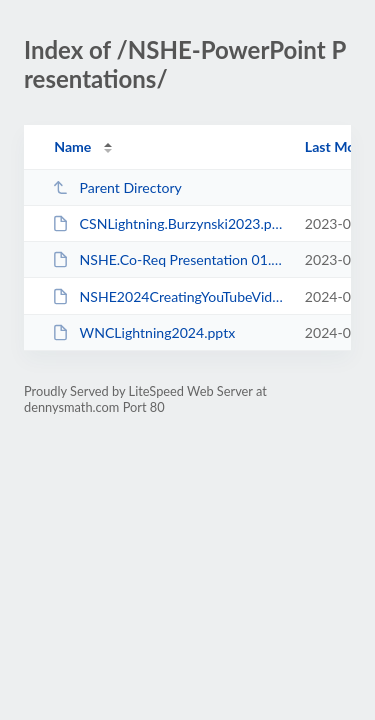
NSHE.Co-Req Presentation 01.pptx (169, 259)
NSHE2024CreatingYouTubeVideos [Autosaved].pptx (169, 296)
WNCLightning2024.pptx (143, 332)
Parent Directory (117, 187)
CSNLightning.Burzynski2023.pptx (169, 223)
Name (72, 146)
